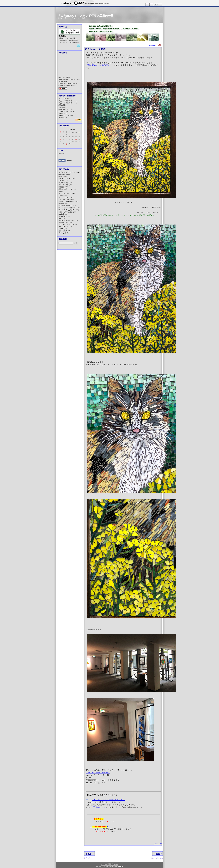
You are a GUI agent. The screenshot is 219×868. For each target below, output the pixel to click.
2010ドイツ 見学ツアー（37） (68, 225)
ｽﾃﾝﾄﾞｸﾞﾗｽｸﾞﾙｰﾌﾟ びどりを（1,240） (70, 172)
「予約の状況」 (99, 807)
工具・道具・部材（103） (67, 199)
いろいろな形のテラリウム (67, 111)
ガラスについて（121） (66, 197)
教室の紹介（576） (64, 174)
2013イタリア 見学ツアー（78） (69, 210)
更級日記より (63, 118)
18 (76, 139)
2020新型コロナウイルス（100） (69, 202)
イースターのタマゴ (155, 855)
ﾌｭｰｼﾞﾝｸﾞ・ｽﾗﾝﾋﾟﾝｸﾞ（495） (67, 179)
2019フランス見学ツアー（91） (68, 206)
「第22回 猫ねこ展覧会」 (98, 773)
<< (65, 129)
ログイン (158, 5)
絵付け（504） (63, 176)
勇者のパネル (63, 113)
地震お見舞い (63, 105)
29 (67, 144)
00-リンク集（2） (64, 233)
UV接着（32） (63, 229)
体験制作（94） (63, 204)
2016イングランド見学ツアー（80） (70, 208)
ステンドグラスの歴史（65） (68, 212)
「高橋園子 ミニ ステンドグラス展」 (108, 800)
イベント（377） (64, 181)
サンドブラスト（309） (66, 185)
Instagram (61, 154)
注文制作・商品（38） (66, 222)
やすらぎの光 (63, 107)
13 (60, 139)
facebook (69, 160)
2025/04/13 (153, 45)
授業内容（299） (64, 187)
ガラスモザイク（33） (66, 227)
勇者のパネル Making (66, 116)
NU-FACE (110, 867)
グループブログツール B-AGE (110, 865)
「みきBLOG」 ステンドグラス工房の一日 (86, 16)
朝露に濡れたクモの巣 (66, 109)
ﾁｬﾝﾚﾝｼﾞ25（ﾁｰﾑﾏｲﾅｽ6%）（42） (69, 220)
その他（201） (63, 195)
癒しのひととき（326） (66, 183)
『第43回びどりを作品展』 (98, 65)
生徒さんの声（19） (65, 231)
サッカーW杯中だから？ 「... (68, 99)
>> (74, 129)
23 (70, 141)
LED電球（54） (63, 214)
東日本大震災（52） (65, 216)
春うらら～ (89, 855)
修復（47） (62, 218)
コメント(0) (158, 844)
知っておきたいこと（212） (67, 193)
